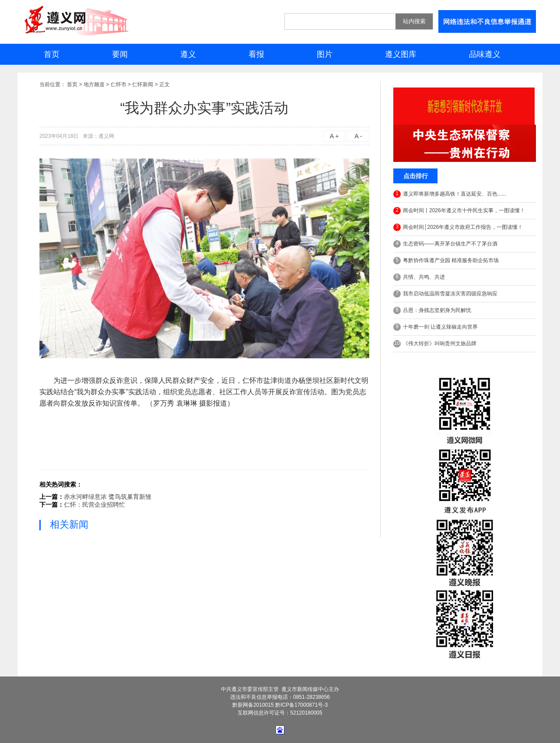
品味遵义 (485, 54)
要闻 (120, 54)
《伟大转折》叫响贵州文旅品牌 (435, 344)
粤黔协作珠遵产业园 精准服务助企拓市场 (446, 261)
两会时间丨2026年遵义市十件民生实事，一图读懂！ (459, 211)
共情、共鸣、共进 (419, 277)
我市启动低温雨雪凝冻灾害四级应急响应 (445, 294)
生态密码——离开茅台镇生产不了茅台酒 (445, 244)
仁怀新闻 (143, 84)
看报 (256, 54)
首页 (52, 54)
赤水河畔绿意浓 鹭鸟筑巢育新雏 (108, 497)
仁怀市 (119, 84)
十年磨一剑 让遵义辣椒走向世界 (436, 327)
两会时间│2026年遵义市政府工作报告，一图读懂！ (458, 227)
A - (358, 136)
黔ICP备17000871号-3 (301, 705)
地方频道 (94, 84)
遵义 (188, 54)
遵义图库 (401, 54)
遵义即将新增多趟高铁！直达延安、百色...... (450, 194)
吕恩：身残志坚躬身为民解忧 (432, 310)
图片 (325, 54)
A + (334, 136)
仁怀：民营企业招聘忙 (94, 505)
